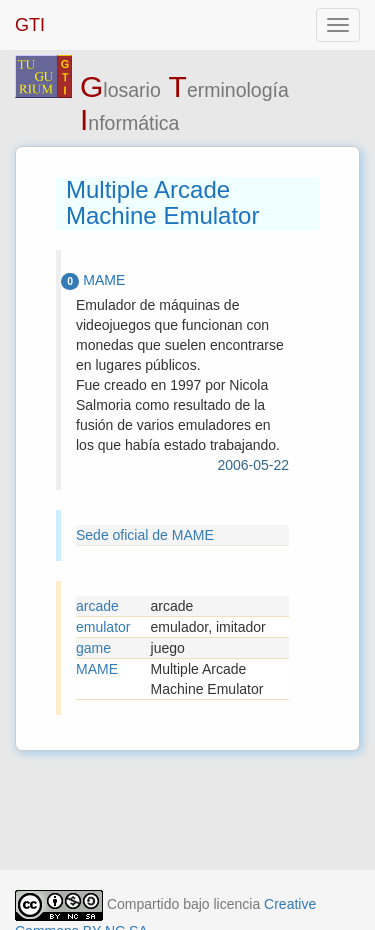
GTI (30, 25)
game (93, 648)
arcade (97, 606)
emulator (103, 627)
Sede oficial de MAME (145, 535)
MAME (97, 669)
